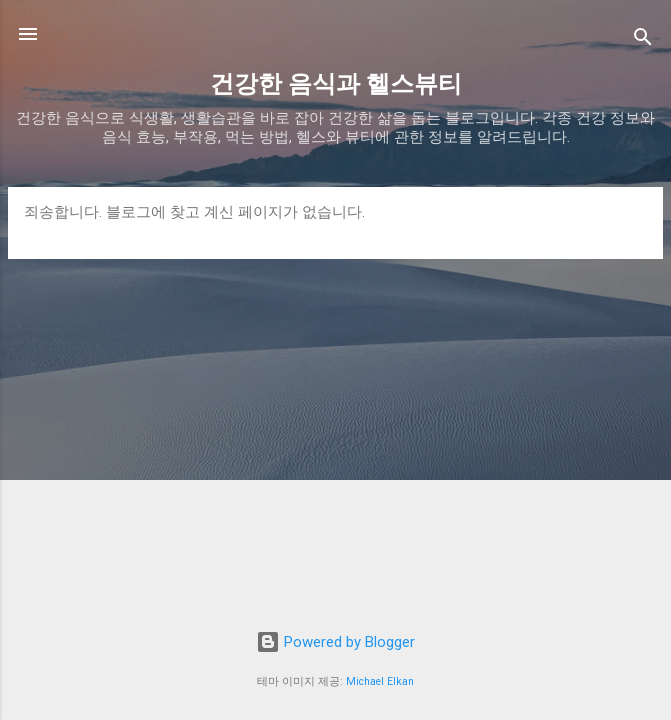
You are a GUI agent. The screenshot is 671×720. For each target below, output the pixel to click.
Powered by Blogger (335, 642)
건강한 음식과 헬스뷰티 (336, 84)
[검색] (643, 40)
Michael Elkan (380, 681)
